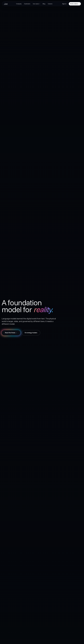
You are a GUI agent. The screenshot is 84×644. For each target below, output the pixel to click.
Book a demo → (75, 4)
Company (19, 4)
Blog (44, 4)
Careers (50, 4)
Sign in (65, 4)
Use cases (36, 4)
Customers (27, 4)
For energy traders (31, 333)
